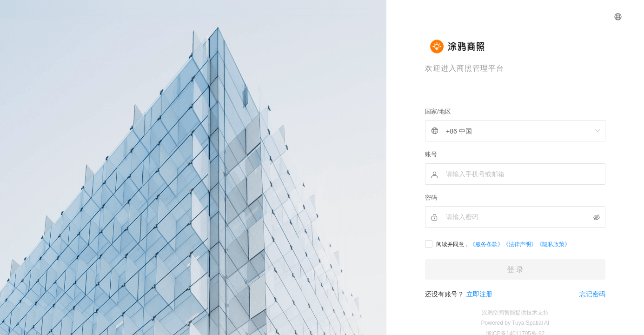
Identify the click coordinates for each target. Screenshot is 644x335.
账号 (431, 154)
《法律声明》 (520, 244)
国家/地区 (438, 111)
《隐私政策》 (553, 244)
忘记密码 (592, 294)
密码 (431, 198)
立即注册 (479, 294)
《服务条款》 (486, 244)
